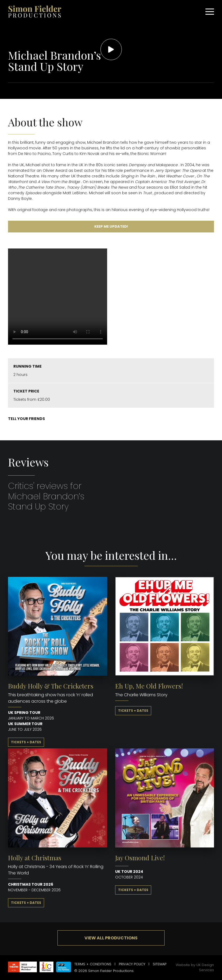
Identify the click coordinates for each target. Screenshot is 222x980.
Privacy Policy (132, 964)
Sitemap (160, 964)
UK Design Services (205, 968)
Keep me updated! (111, 226)
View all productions (111, 938)
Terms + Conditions (93, 964)
